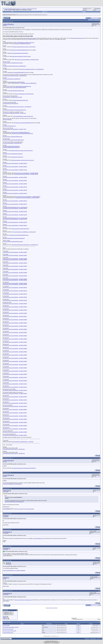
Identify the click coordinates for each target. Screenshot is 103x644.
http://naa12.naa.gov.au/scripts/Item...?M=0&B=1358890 (15, 320)
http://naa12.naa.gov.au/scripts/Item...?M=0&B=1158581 (15, 313)
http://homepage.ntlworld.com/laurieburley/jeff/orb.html (15, 110)
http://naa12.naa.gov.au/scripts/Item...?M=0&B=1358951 (15, 332)
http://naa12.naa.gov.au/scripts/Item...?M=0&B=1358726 (15, 291)
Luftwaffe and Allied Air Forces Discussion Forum (13, 9)
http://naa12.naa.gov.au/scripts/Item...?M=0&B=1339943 (15, 279)
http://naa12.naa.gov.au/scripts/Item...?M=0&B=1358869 (15, 365)
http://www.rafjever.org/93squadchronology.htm (13, 63)
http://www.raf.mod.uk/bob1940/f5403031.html (24, 123)
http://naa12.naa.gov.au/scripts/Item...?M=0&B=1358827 (15, 345)
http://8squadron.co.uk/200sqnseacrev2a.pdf (12, 97)
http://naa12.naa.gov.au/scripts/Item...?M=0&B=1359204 (15, 177)
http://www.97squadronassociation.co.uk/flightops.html (15, 66)
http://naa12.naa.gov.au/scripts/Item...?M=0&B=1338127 (15, 397)
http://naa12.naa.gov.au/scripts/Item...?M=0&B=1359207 (15, 181)
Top (101, 639)
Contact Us (87, 639)
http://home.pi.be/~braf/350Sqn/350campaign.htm (22, 133)
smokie (5, 578)
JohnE (8, 563)
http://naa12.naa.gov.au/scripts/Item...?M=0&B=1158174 (15, 387)
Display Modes (97, 20)
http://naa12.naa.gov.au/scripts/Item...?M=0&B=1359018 (15, 416)
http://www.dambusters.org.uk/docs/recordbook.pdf (14, 238)
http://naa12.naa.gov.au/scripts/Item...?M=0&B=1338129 (15, 403)
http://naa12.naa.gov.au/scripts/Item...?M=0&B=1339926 (15, 263)
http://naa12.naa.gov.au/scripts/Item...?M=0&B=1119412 (15, 170)
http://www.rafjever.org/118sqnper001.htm (20, 229)
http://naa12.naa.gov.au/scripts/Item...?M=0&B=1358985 (15, 339)
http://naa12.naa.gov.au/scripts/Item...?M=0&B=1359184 (15, 212)
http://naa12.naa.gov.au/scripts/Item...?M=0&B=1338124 (15, 384)
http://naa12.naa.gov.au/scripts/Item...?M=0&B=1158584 (15, 310)
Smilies (4, 617)
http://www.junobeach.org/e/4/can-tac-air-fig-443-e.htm (23, 160)
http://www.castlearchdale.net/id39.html (11, 147)
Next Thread (55, 608)
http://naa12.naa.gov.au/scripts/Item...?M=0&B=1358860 (15, 358)
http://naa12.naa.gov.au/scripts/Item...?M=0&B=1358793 (15, 342)
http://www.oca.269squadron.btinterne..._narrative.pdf (14, 113)
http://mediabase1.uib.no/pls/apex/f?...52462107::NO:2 (15, 129)
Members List (45, 12)
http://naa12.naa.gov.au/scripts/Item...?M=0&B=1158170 (15, 193)
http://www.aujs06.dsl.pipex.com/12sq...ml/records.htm (24, 47)
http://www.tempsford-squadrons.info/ (16, 91)
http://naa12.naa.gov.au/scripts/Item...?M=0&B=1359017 (15, 413)
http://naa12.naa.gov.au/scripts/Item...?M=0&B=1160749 (15, 187)
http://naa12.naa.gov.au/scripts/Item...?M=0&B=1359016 (15, 410)
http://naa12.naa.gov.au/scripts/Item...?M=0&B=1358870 (15, 368)
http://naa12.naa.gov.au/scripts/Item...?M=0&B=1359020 (15, 419)
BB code (5, 616)
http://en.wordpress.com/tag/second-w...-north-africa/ (22, 442)
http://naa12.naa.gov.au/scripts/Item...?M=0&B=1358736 (15, 297)
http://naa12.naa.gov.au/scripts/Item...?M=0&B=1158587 (15, 304)
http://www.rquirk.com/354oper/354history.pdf (13, 137)
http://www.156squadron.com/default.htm (12, 79)
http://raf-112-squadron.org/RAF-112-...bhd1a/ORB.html (32, 69)
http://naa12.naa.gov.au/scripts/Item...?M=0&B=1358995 (15, 381)
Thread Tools (91, 20)
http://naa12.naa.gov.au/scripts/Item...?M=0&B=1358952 (15, 336)
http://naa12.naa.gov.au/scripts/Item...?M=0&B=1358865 (15, 361)
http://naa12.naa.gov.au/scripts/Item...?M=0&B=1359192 (15, 167)
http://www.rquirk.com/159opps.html (17, 82)
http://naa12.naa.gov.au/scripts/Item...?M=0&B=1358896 (15, 323)
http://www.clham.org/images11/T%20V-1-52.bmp (20, 56)
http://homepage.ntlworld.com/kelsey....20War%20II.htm (15, 76)
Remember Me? (97, 9)
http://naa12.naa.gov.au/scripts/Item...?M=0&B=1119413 (15, 377)
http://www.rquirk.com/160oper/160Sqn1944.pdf (16, 87)
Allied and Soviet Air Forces (32, 9)
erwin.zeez (6, 491)
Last (98, 18)
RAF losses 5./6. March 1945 (8, 629)
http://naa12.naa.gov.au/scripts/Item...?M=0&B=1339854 (15, 260)
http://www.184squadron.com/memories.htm (24, 94)
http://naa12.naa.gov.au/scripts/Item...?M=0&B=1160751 (15, 400)
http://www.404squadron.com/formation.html (12, 143)
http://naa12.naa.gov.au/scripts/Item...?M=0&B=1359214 (15, 204)
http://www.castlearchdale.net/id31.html (20, 100)
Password (85, 10)
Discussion (24, 9)
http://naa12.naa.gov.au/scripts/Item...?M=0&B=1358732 (15, 294)
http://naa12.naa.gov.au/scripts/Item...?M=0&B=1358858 (15, 355)
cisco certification (7, 509)
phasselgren (7, 532)
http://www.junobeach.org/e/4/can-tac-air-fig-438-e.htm (21, 151)
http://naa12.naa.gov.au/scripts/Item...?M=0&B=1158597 (15, 255)
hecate (5, 516)
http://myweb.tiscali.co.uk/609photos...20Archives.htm (24, 232)
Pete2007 (6, 548)
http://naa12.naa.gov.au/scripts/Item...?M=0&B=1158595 (15, 259)
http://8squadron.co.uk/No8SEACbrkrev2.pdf (21, 44)
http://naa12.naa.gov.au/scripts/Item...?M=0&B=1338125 (15, 390)
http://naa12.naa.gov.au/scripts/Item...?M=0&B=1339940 (15, 273)
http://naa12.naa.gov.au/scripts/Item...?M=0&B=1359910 (15, 435)
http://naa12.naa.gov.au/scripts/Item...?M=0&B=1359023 (15, 426)
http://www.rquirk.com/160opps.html (23, 86)
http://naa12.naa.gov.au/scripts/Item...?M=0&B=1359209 (15, 190)
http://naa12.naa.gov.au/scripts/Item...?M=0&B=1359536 (15, 432)
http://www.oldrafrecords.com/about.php (23, 600)
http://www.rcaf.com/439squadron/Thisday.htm (13, 154)
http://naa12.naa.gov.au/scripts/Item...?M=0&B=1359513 (15, 225)
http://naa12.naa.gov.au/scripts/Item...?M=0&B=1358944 (15, 326)
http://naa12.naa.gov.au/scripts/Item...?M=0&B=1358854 (15, 352)
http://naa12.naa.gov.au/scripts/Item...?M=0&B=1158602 (15, 252)
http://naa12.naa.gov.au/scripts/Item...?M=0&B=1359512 (15, 222)
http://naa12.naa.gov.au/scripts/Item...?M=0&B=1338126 (15, 393)
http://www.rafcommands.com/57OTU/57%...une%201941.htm (25, 245)
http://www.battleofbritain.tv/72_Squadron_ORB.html (14, 570)
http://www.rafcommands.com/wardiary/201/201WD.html (24, 468)
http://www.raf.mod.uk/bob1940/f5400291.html (19, 50)
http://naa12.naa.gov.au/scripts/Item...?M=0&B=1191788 (15, 215)
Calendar (84, 12)
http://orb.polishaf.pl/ (7, 120)
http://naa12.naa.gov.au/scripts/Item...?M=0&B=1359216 (15, 208)
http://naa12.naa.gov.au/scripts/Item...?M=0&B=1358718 (15, 288)
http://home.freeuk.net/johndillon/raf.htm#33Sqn (18, 53)
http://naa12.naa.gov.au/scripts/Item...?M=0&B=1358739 (15, 300)
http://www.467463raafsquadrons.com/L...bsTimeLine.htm (15, 207)
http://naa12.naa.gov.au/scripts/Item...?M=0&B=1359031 (15, 429)
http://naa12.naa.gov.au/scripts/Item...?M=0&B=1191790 (15, 219)
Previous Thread (49, 608)
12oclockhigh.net (93, 639)
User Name (85, 9)
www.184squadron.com (39, 538)
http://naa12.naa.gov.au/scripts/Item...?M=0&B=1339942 (15, 276)
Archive (98, 639)
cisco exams (20, 509)
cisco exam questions (29, 509)
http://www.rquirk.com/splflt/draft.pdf (29, 83)
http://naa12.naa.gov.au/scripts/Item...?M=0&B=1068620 (15, 374)
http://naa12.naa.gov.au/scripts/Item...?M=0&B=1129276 (27, 60)
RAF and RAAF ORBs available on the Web (11, 627)
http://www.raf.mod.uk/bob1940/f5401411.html (17, 72)
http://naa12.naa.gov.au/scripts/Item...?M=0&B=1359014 (15, 406)
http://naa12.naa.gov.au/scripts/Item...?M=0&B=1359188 (15, 163)
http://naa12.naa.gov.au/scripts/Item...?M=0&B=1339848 (15, 284)
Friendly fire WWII (6, 625)
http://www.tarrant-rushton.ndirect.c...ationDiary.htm (14, 449)
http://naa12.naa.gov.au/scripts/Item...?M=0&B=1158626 (15, 266)
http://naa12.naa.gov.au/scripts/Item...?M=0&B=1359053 (26, 173)
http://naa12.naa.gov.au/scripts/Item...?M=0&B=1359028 (15, 422)
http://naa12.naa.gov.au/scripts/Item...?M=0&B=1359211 (28, 197)
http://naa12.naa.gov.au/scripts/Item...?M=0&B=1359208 (15, 184)
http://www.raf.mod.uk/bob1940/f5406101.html (19, 235)
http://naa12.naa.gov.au (30, 38)
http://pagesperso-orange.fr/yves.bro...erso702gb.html (20, 107)
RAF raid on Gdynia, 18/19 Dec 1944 (10, 631)
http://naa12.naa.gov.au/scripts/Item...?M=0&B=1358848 (15, 349)
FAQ (12, 12)
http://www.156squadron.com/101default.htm (13, 484)
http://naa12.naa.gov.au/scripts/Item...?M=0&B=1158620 (15, 269)
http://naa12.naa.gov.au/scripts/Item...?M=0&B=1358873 (15, 371)
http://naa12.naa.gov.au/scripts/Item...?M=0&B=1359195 (26, 174)
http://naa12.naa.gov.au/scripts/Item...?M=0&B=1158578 (15, 283)
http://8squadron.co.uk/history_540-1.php (25, 42)
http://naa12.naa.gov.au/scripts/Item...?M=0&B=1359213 (15, 201)
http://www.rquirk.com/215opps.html (11, 103)
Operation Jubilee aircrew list (8, 633)
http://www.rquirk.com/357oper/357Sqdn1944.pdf (13, 140)
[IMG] (4, 618)
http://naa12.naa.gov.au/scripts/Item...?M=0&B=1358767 (15, 316)
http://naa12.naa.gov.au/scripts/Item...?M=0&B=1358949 (15, 329)
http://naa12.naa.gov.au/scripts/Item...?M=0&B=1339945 (15, 280)
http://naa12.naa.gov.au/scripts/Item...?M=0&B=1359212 (27, 198)
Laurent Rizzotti (8, 24)
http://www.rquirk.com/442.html (17, 157)
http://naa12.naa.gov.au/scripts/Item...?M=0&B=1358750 (15, 307)
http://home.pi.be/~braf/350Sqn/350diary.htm (20, 132)
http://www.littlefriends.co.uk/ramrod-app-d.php (23, 116)
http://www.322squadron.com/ (9, 126)
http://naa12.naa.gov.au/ (78, 38)
